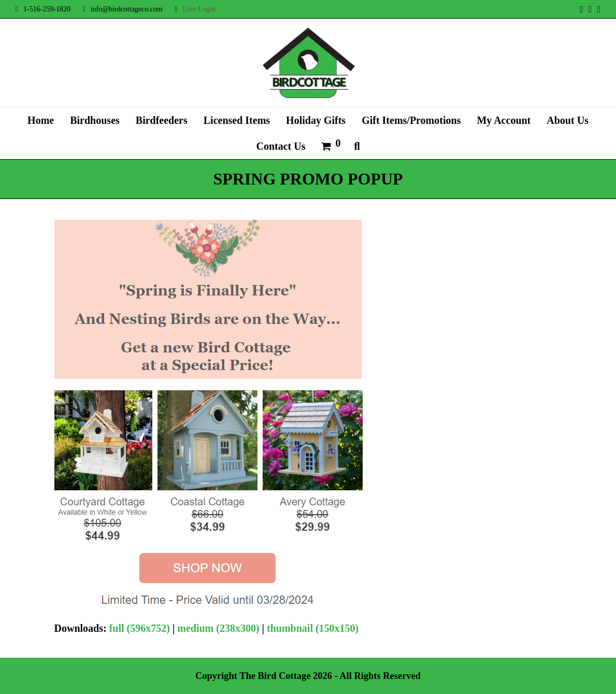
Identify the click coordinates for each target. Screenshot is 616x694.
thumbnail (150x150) (313, 628)
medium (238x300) (218, 628)
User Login (199, 9)
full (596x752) (140, 628)
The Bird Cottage (275, 676)
